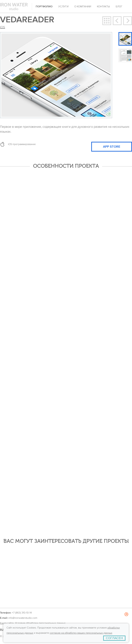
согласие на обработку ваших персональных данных (81, 633)
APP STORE (112, 147)
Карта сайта (7, 623)
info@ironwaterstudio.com (23, 618)
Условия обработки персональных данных (40, 623)
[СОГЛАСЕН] (114, 638)
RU (2, 630)
